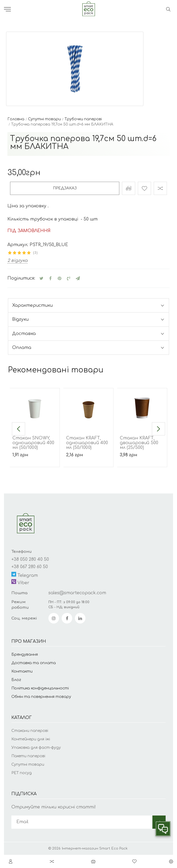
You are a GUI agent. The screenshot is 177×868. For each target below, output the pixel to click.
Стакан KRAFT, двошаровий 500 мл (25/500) (139, 443)
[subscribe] (82, 822)
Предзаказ (65, 188)
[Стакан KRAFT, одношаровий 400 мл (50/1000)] (88, 408)
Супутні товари (28, 764)
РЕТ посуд (22, 773)
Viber (20, 582)
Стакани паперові (30, 731)
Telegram (25, 575)
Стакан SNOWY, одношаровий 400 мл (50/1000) (33, 443)
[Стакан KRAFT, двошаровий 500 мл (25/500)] (142, 408)
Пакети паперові (28, 756)
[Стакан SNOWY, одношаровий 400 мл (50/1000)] (35, 408)
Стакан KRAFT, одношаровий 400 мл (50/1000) (87, 443)
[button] (19, 429)
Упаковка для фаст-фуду (36, 748)
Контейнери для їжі (31, 739)
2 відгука (17, 261)
